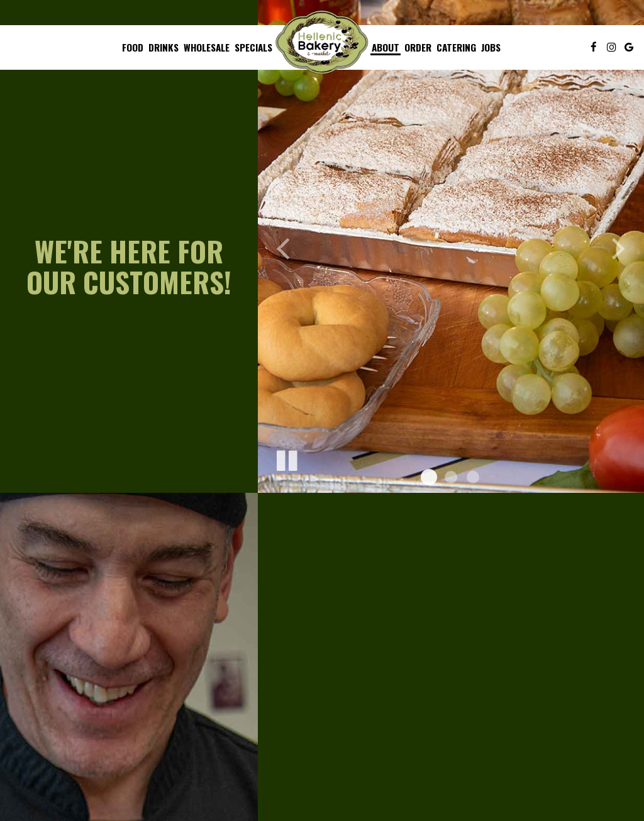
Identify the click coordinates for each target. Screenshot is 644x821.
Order (418, 47)
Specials (253, 47)
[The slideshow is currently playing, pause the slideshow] (286, 458)
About (386, 47)
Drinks (164, 47)
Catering (456, 47)
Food (133, 47)
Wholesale (207, 47)
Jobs (491, 47)
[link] (322, 42)
